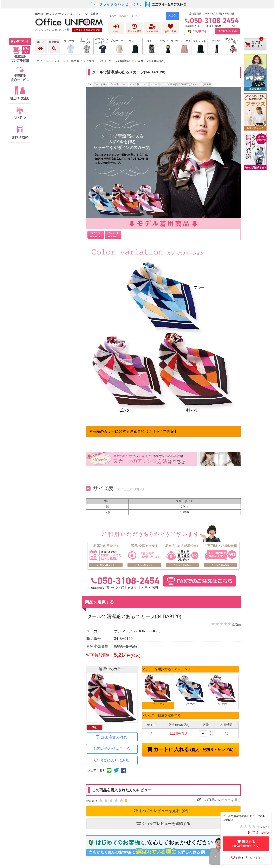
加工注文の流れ (114, 737)
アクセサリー (101, 84)
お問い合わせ (227, 31)
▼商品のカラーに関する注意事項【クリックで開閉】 (134, 431)
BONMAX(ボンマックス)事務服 (195, 84)
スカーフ (155, 84)
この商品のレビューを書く (219, 800)
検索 (172, 16)
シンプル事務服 (169, 84)
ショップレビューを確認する (163, 824)
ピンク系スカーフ (139, 84)
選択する (246, 844)
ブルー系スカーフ (119, 84)
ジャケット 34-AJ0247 (113, 235)
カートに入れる (193, 749)
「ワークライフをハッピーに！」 (116, 4)
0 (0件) (237, 624)
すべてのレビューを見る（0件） (163, 811)
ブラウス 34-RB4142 (96, 235)
